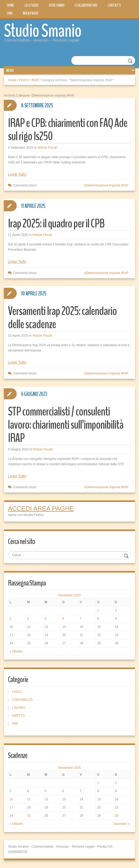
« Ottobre (16, 651)
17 (11, 807)
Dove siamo (57, 5)
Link (10, 13)
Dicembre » (121, 824)
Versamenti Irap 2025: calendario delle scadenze (62, 318)
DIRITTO (18, 716)
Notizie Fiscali (47, 148)
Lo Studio (31, 5)
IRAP (35, 80)
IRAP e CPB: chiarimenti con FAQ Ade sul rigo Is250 (68, 130)
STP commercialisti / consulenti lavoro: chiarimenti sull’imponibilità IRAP (66, 425)
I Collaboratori (86, 5)
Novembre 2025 (69, 595)
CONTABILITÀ (22, 700)
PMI (15, 724)
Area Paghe (31, 13)
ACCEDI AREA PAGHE (41, 508)
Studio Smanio (43, 31)
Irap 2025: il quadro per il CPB (56, 224)
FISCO (24, 80)
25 (29, 816)
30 (117, 816)
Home (11, 5)
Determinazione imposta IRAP (107, 185)
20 (64, 807)
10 (11, 799)
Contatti (114, 5)
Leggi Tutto (17, 174)
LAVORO (19, 708)
